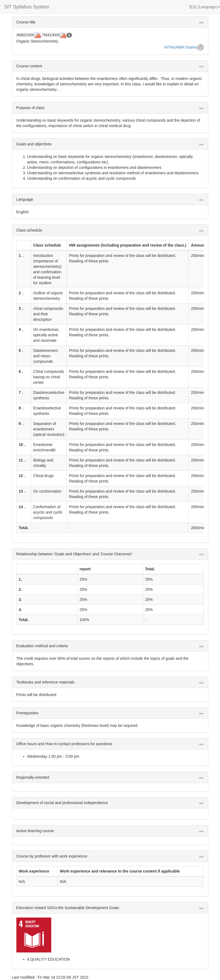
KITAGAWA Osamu (181, 47)
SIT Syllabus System (27, 7)
